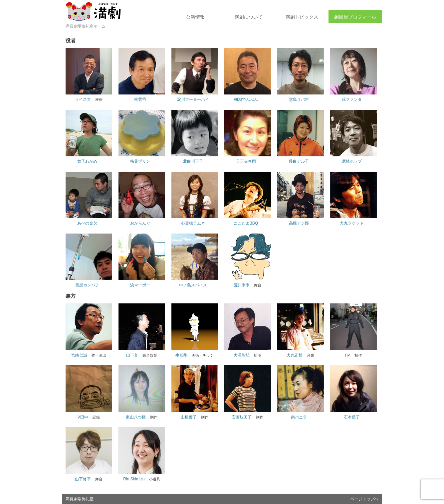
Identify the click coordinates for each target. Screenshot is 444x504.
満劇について (249, 17)
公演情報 (195, 17)
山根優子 (189, 417)
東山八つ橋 (136, 417)
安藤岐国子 (242, 417)
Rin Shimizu (134, 479)
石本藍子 (352, 417)
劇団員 (355, 17)
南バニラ (299, 417)
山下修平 (83, 479)
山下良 (132, 355)
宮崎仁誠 (79, 355)
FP (347, 355)
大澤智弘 (242, 355)
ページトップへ (364, 499)
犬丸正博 (295, 355)
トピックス (302, 17)
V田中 (83, 417)
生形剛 (181, 355)
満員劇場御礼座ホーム (86, 26)
